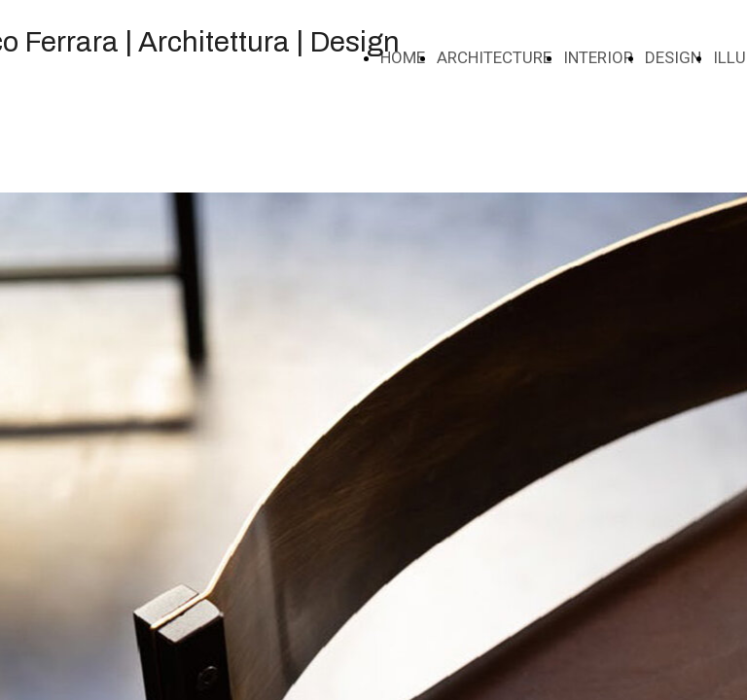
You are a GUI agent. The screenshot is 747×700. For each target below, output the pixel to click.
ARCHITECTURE (494, 57)
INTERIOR (598, 57)
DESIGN (673, 57)
